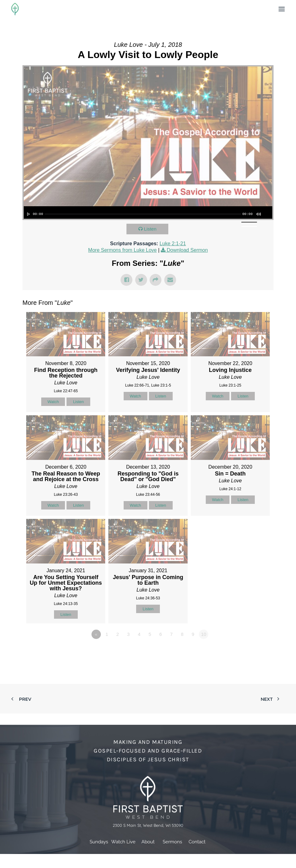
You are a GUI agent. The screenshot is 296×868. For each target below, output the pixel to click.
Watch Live (123, 842)
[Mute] (258, 214)
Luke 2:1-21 (173, 244)
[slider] (143, 214)
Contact (197, 842)
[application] (148, 212)
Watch (53, 402)
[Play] (28, 214)
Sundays (99, 842)
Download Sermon (187, 250)
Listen (150, 229)
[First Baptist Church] (15, 9)
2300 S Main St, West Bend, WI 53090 (148, 825)
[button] (282, 9)
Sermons (172, 842)
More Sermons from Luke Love (122, 250)
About (148, 842)
